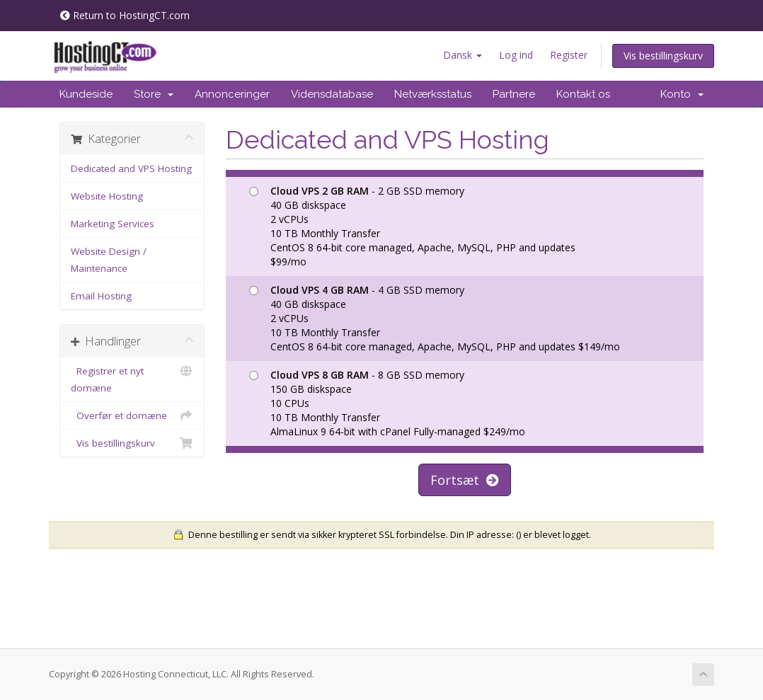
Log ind (516, 55)
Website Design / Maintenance (109, 260)
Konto (682, 94)
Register (569, 55)
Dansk (463, 55)
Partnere (514, 94)
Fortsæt (465, 480)
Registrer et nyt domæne (132, 378)
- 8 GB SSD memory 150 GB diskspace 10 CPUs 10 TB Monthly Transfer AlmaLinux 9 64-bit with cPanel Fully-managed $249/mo (387, 403)
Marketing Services (113, 224)
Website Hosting (107, 196)
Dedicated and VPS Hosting (131, 168)
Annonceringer (232, 94)
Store (154, 94)
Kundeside (86, 94)
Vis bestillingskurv (663, 56)
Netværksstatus (433, 94)
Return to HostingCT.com (125, 15)
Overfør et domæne (132, 415)
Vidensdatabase (332, 94)
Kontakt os (583, 94)
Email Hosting (101, 296)
